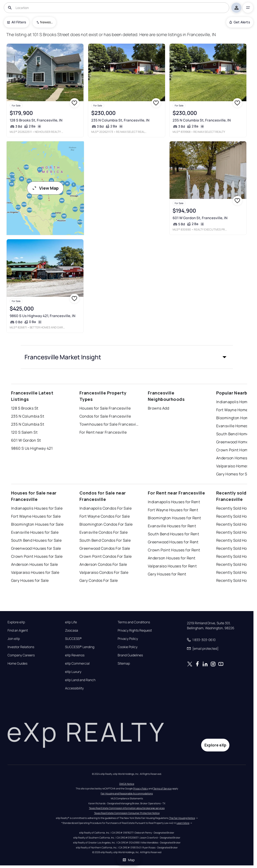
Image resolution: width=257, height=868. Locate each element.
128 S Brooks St (25, 408)
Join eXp (14, 639)
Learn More (183, 823)
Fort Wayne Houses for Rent (173, 510)
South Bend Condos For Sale (105, 540)
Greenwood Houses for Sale (36, 548)
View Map (45, 188)
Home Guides (17, 663)
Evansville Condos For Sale (104, 532)
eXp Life (71, 622)
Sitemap (124, 663)
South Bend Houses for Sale (36, 540)
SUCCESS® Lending (80, 647)
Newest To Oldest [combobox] (46, 22)
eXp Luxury (73, 672)
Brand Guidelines (130, 655)
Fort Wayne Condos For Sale (105, 516)
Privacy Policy (128, 639)
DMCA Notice (127, 784)
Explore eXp (16, 622)
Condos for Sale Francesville (105, 416)
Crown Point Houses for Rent (174, 550)
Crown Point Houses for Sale (37, 556)
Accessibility (74, 688)
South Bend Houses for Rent (173, 534)
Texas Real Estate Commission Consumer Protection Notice (127, 813)
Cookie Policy (128, 647)
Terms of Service (162, 788)
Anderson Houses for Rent (172, 558)
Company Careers (21, 655)
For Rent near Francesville (103, 432)
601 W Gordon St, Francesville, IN (200, 218)
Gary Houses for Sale (30, 580)
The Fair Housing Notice (182, 818)
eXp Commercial (77, 663)
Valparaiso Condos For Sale (104, 572)
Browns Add (158, 408)
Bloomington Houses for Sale (37, 524)
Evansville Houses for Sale (35, 532)
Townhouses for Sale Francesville (109, 424)
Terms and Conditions (134, 622)
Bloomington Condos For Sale (106, 524)
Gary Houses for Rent (167, 574)
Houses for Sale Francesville (105, 408)
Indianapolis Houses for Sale (37, 508)
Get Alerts (240, 22)
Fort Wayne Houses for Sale (36, 516)
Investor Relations (21, 647)
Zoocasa (72, 630)
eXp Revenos (75, 655)
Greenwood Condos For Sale (105, 548)
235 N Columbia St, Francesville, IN (120, 120)
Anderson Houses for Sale (35, 564)
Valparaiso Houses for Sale (35, 572)
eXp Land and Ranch (80, 680)
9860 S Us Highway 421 (32, 448)
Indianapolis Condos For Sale (106, 508)
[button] (127, 357)
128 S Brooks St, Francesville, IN (36, 120)
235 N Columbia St (28, 416)
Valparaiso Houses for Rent (172, 566)
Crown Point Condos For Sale (106, 556)
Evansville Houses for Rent (172, 526)
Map (128, 860)
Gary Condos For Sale (99, 580)
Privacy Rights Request (135, 630)
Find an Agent (18, 630)
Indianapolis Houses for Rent (174, 502)
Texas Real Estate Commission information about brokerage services (127, 808)
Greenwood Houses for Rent (173, 542)
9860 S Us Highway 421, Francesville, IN (43, 316)
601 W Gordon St (26, 440)
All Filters (17, 22)
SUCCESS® (73, 639)
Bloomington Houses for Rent (174, 518)
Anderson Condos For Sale (103, 564)
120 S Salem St (24, 432)
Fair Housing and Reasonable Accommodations (127, 793)
